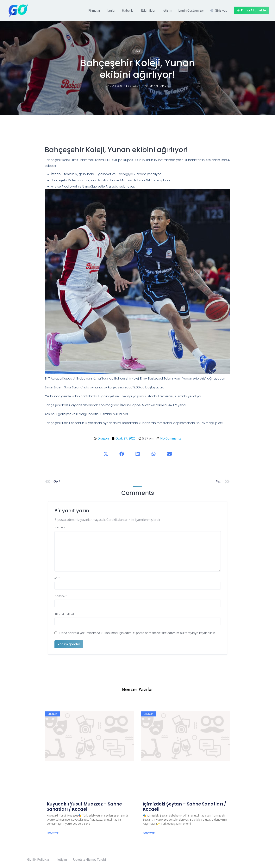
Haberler (128, 10)
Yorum (60, 527)
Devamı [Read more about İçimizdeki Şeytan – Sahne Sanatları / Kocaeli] (149, 833)
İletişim (167, 10)
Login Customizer (191, 10)
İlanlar (111, 10)
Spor (137, 51)
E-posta (61, 596)
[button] (106, 454)
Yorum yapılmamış (157, 86)
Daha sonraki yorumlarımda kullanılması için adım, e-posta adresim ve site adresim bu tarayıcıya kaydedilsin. (137, 633)
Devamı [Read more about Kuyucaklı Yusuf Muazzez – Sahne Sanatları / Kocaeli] (53, 833)
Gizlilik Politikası (39, 859)
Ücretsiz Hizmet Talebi (89, 859)
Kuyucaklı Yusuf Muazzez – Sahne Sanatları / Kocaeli (84, 807)
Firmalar (94, 10)
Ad (57, 578)
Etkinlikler (148, 10)
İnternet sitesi (64, 614)
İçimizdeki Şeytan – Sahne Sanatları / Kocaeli (184, 807)
